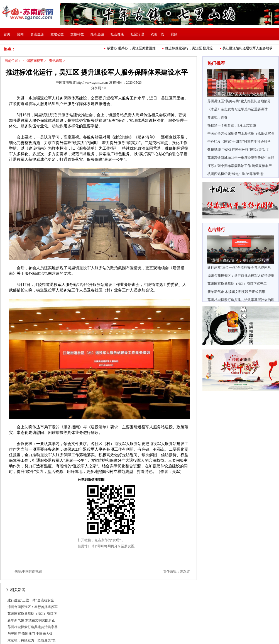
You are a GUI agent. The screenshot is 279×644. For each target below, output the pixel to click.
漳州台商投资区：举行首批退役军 (33, 607)
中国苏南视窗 (33, 61)
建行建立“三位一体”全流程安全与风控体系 (239, 268)
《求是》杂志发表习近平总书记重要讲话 (238, 109)
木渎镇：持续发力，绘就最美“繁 (32, 640)
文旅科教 (77, 34)
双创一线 (157, 34)
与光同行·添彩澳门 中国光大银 (30, 634)
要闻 (20, 34)
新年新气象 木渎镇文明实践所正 (31, 620)
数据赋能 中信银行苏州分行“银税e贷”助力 (238, 150)
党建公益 (57, 34)
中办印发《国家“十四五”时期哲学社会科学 (239, 142)
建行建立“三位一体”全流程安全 (31, 600)
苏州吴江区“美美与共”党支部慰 (241, 94)
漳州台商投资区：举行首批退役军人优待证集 (241, 276)
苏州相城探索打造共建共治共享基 (33, 627)
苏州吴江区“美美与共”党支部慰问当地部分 (239, 101)
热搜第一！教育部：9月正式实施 (232, 125)
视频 (174, 34)
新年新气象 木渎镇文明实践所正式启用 (236, 292)
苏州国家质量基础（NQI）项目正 (32, 614)
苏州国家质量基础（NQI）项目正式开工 (237, 284)
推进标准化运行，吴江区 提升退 (190, 48)
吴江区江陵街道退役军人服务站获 (249, 48)
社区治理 (137, 34)
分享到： (98, 88)
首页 (7, 34)
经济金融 (97, 34)
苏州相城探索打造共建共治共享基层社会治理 (241, 300)
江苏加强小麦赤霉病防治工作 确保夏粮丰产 (240, 166)
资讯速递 (37, 34)
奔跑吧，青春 (217, 117)
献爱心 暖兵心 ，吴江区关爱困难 (132, 48)
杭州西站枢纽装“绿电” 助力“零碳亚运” (236, 174)
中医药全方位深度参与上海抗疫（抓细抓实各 (241, 133)
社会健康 (117, 34)
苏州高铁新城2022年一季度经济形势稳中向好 (241, 158)
